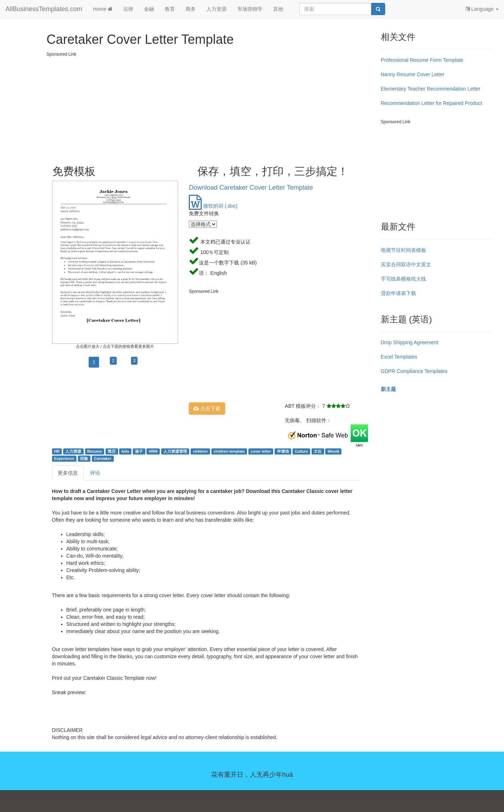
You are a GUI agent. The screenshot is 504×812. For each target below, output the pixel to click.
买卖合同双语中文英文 (406, 264)
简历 (112, 451)
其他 (278, 9)
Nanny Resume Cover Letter (413, 74)
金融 (149, 9)
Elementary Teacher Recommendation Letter (431, 89)
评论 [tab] (95, 473)
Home (103, 9)
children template (229, 451)
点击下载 (207, 409)
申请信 (283, 451)
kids (125, 451)
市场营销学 (250, 9)
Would (333, 451)
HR (57, 451)
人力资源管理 (175, 451)
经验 (84, 458)
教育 (170, 9)
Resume (95, 451)
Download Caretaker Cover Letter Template (251, 188)
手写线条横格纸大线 (403, 279)
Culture (301, 451)
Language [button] (482, 9)
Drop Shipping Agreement (410, 342)
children (200, 451)
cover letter (261, 451)
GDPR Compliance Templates (414, 371)
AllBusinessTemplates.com (44, 9)
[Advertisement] (211, 108)
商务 (191, 9)
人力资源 (216, 9)
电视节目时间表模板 (403, 250)
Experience (64, 458)
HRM (153, 451)
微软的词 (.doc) (213, 206)
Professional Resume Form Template (422, 60)
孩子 (139, 451)
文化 (318, 451)
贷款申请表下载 (398, 293)
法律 (128, 9)
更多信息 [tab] (68, 473)
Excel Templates (399, 357)
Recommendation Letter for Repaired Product (431, 103)
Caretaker (103, 458)
